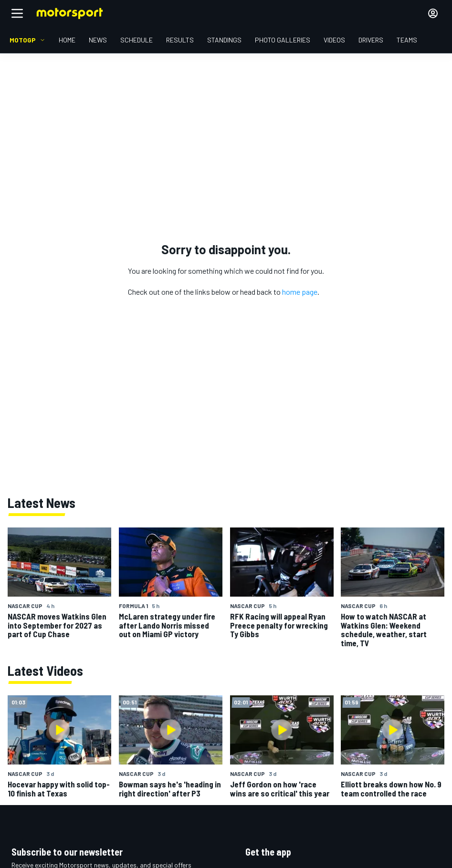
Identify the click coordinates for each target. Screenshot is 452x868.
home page (300, 292)
